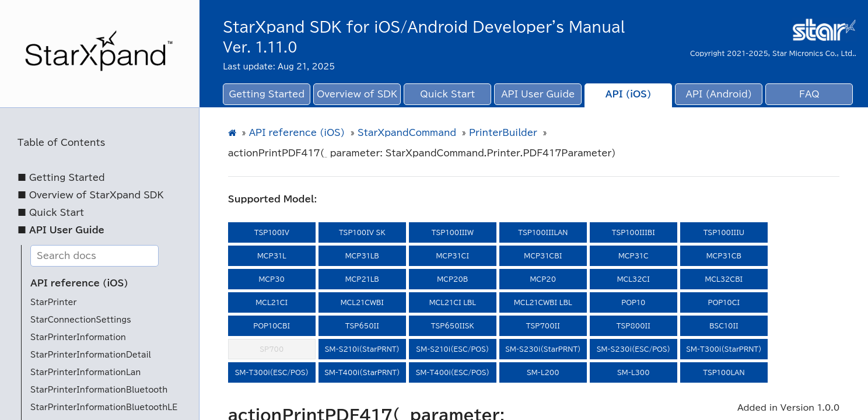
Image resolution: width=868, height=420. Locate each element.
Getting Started (267, 94)
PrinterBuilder (503, 133)
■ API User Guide (61, 230)
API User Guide (538, 94)
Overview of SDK (357, 94)
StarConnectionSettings (81, 320)
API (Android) (719, 94)
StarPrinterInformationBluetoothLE (104, 407)
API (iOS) (629, 94)
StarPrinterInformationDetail (91, 355)
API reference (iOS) (79, 283)
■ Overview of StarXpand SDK (91, 195)
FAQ (809, 94)
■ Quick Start (51, 213)
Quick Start (447, 94)
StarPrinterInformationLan (85, 372)
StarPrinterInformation (78, 337)
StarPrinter (53, 302)
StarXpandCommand (407, 133)
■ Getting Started (61, 178)
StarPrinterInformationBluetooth (99, 390)
